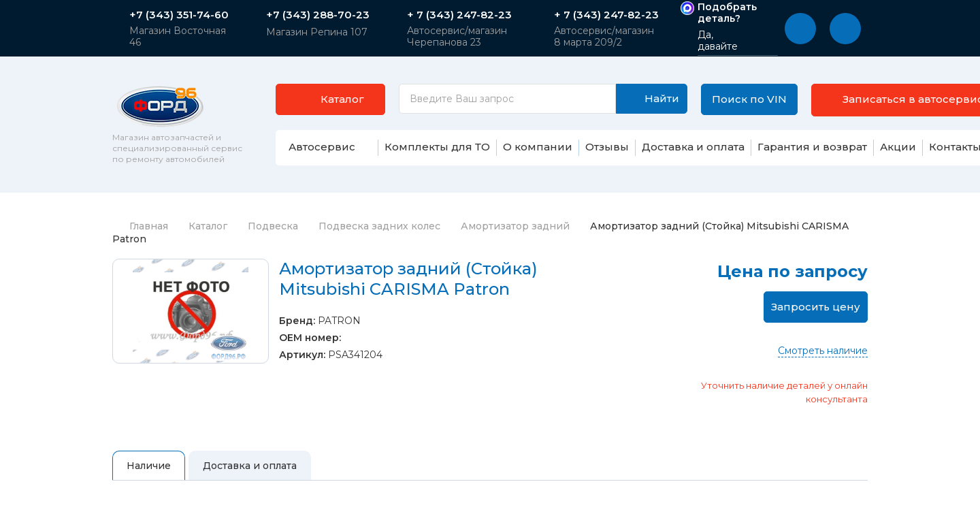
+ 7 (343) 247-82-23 (459, 15)
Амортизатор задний (515, 226)
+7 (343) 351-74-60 (179, 15)
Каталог (208, 226)
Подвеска (273, 226)
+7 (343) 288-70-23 (318, 15)
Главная (140, 226)
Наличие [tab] (149, 466)
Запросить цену (816, 307)
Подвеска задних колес (379, 226)
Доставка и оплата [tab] (250, 466)
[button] (800, 29)
